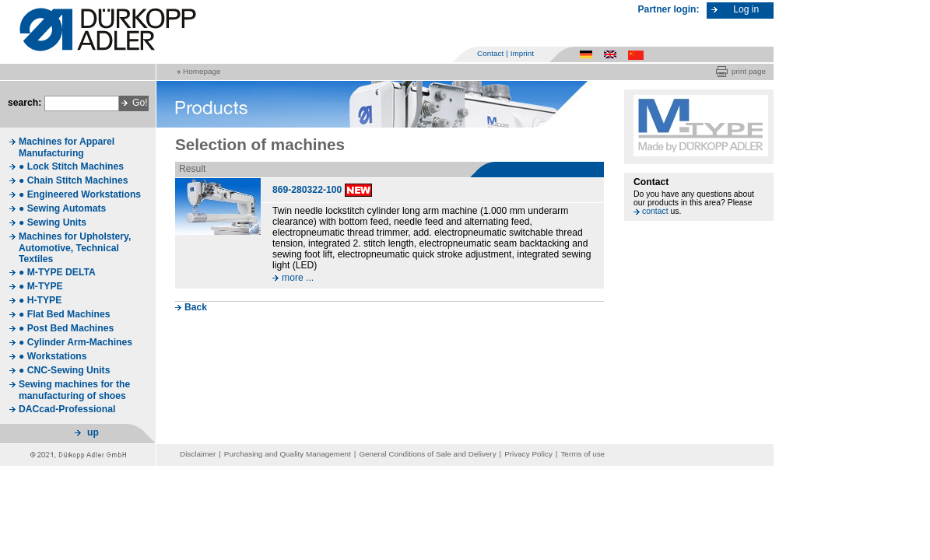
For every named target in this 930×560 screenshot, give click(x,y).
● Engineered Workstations (80, 194)
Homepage (202, 71)
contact (655, 211)
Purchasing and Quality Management (288, 454)
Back (196, 307)
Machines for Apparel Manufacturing (67, 147)
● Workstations (53, 356)
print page (749, 71)
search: (25, 103)
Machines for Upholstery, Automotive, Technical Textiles (75, 248)
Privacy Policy (528, 454)
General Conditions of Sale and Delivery (427, 454)
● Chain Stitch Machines (73, 180)
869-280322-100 (307, 190)
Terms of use (583, 454)
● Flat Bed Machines (64, 314)
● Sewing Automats (62, 208)
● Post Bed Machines (66, 328)
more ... (298, 278)
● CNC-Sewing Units (64, 370)
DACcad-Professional (67, 409)
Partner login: (669, 9)
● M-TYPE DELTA (57, 272)
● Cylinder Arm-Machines (75, 342)
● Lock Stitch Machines (71, 166)
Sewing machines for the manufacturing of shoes (74, 390)
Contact (490, 53)
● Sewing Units (53, 222)
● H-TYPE (40, 300)
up (93, 432)
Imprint (522, 53)
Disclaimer (198, 454)
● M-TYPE (41, 286)
